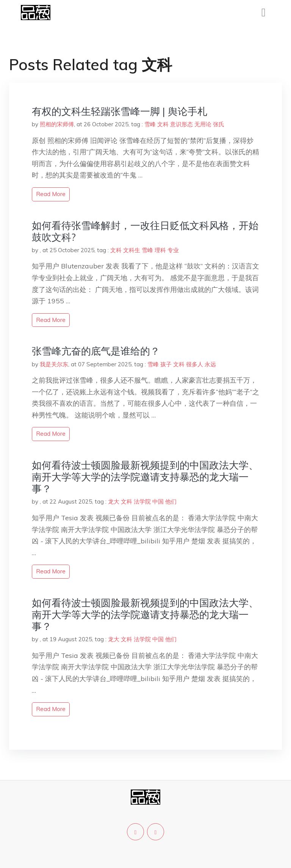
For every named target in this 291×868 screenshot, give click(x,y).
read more (51, 194)
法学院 (142, 501)
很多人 (195, 364)
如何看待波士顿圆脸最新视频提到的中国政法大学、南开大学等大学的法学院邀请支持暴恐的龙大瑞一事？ (145, 477)
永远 (210, 364)
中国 (158, 501)
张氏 (219, 124)
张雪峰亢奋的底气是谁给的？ (96, 351)
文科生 (132, 250)
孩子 (166, 364)
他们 (171, 501)
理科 (160, 250)
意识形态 (181, 124)
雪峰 (150, 124)
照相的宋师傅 (57, 124)
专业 (173, 250)
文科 (163, 124)
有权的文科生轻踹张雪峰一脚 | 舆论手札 (120, 111)
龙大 (114, 501)
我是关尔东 (54, 364)
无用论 (203, 124)
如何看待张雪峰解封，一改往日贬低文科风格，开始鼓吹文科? (145, 231)
